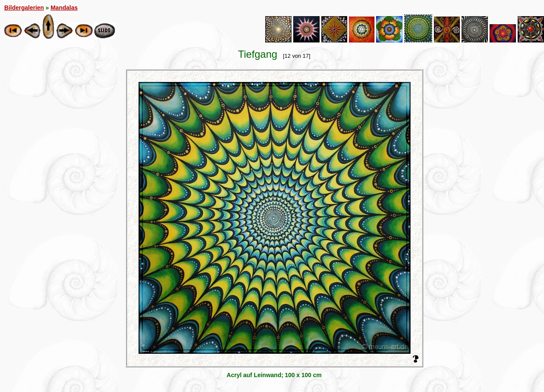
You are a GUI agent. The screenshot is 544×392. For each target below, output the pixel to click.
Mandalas (64, 8)
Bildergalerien (24, 8)
